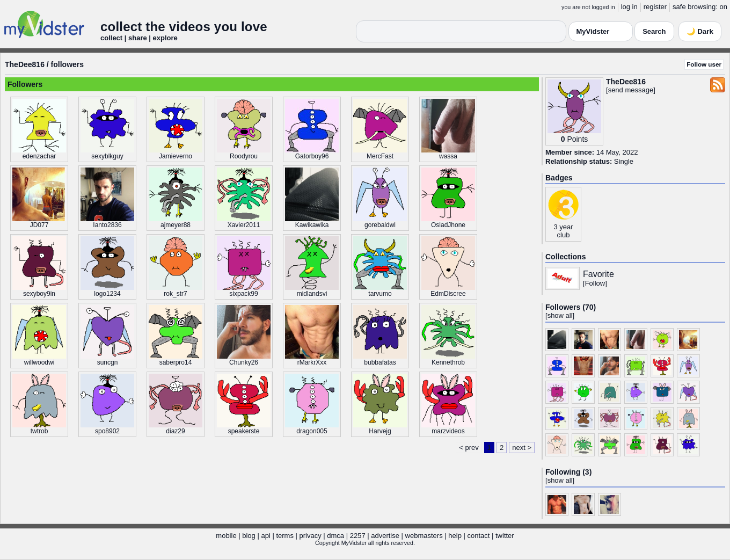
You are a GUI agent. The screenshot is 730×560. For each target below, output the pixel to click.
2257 (358, 536)
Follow (595, 283)
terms (285, 536)
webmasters (424, 536)
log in (629, 7)
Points (577, 139)
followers (67, 64)
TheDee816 (25, 64)
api (265, 536)
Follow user (704, 64)
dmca (335, 536)
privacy (311, 536)
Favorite (598, 274)
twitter (505, 536)
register (655, 7)
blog (249, 536)
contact (478, 536)
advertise (385, 536)
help (455, 536)
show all (560, 315)
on (724, 7)
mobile (226, 536)
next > (522, 448)
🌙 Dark (700, 31)
